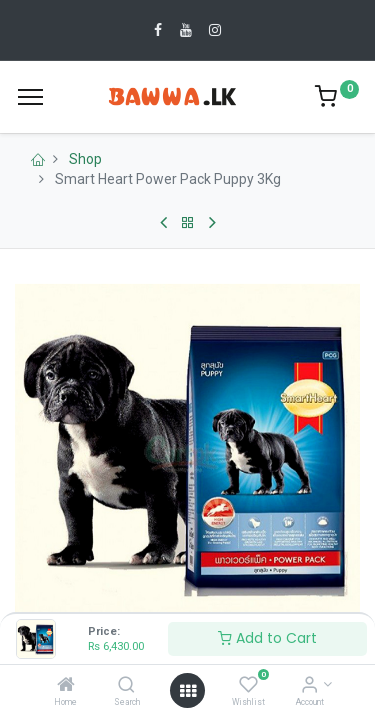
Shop (85, 159)
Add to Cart (267, 638)
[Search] (126, 686)
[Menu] (30, 97)
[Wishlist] (248, 686)
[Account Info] (309, 686)
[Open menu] (188, 691)
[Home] (66, 686)
